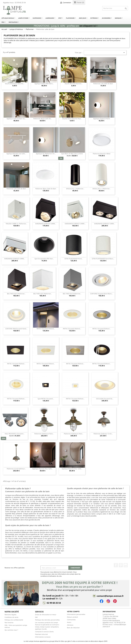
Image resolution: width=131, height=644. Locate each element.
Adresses (70, 625)
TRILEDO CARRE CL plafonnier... (16, 224)
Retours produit (72, 617)
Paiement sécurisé (41, 634)
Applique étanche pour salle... (43, 469)
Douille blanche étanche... (74, 84)
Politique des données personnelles (47, 620)
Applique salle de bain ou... (16, 119)
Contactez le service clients (44, 632)
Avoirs (69, 622)
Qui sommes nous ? (11, 630)
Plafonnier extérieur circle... (103, 434)
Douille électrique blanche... (15, 84)
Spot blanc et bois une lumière (72, 154)
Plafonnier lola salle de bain (103, 84)
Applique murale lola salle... (16, 154)
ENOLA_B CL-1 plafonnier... (75, 189)
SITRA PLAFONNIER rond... (74, 259)
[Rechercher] (115, 8)
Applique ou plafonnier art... (46, 154)
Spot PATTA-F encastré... (46, 399)
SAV (36, 617)
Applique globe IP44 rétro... (44, 84)
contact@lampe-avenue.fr (114, 626)
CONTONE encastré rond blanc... (102, 294)
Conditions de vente (11, 617)
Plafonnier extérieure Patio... (44, 434)
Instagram (126, 565)
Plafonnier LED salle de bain (16, 189)
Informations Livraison (43, 637)
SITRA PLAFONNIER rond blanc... (103, 259)
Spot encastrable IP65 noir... (44, 259)
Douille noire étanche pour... (72, 119)
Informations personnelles (76, 614)
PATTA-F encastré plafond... (102, 364)
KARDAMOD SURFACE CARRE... (46, 224)
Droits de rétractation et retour (46, 615)
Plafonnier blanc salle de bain (46, 189)
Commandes (71, 620)
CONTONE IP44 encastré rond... (16, 329)
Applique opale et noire (102, 119)
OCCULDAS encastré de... (105, 399)
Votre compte (73, 612)
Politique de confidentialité (14, 620)
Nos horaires (9, 623)
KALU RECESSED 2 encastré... (15, 434)
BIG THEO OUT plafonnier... (16, 294)
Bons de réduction (73, 628)
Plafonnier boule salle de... (43, 119)
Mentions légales (10, 615)
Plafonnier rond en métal (102, 154)
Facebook (116, 565)
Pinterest (121, 565)
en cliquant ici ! (88, 26)
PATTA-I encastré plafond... (46, 329)
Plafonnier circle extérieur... (16, 469)
